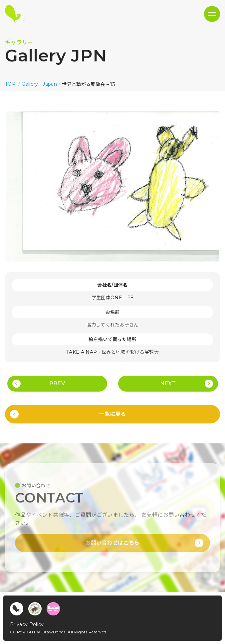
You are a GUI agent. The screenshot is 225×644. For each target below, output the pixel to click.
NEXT (168, 383)
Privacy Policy (27, 624)
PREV (57, 383)
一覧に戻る (112, 414)
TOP (10, 84)
